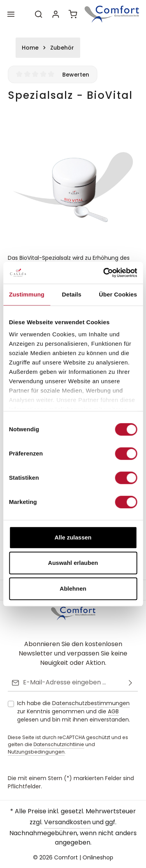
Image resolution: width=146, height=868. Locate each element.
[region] (73, 181)
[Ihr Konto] (56, 14)
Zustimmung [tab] (27, 294)
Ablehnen (73, 588)
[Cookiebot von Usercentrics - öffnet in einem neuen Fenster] (104, 273)
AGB (113, 711)
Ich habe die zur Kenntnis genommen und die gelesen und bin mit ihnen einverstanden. (74, 711)
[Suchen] (39, 14)
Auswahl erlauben (73, 563)
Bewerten (76, 75)
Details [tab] (72, 294)
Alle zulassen (73, 537)
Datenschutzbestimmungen (91, 703)
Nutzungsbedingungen (36, 752)
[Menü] (11, 14)
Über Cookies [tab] (118, 294)
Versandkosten (67, 822)
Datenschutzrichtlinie (59, 744)
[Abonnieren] (130, 683)
